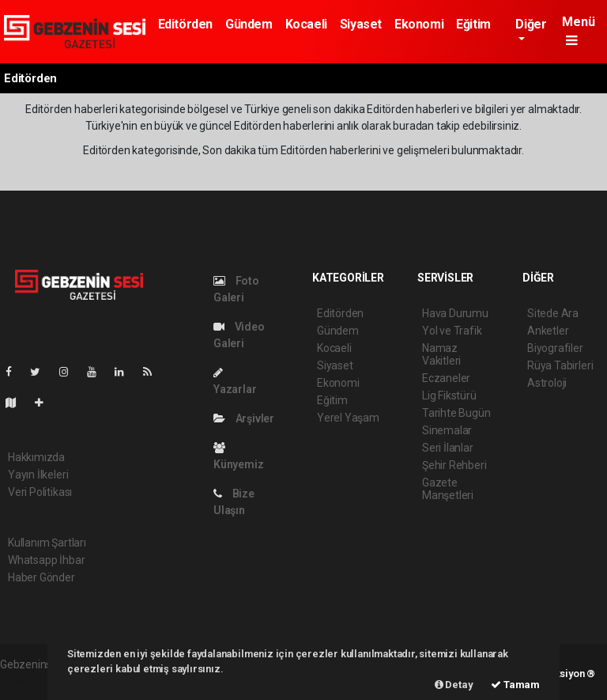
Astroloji (547, 383)
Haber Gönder (41, 577)
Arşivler (244, 418)
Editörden (185, 24)
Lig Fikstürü (449, 395)
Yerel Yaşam (348, 418)
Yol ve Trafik (452, 331)
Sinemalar (447, 430)
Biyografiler (555, 348)
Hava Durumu (455, 313)
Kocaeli (306, 24)
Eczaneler (446, 378)
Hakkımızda (36, 457)
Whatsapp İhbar (46, 560)
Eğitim (473, 24)
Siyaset (361, 24)
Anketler (548, 331)
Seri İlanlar (448, 448)
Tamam (515, 685)
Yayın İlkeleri (38, 475)
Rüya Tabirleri (560, 365)
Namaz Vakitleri (441, 354)
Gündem (249, 24)
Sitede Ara (553, 313)
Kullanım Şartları (47, 543)
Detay (454, 685)
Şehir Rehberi (454, 465)
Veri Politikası (40, 492)
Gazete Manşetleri (448, 489)
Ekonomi (419, 24)
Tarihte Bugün (456, 413)
